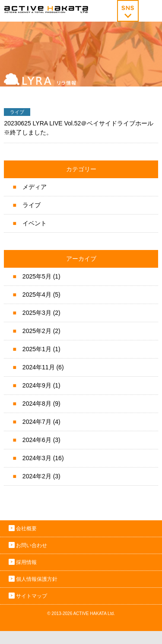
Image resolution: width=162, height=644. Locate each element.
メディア (35, 187)
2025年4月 (37, 295)
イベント (35, 223)
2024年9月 (37, 385)
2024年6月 (37, 440)
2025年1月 (37, 349)
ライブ (32, 205)
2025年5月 (37, 276)
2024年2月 (37, 476)
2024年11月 (39, 367)
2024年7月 (37, 422)
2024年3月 (37, 458)
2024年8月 (37, 404)
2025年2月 (37, 331)
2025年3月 (37, 313)
